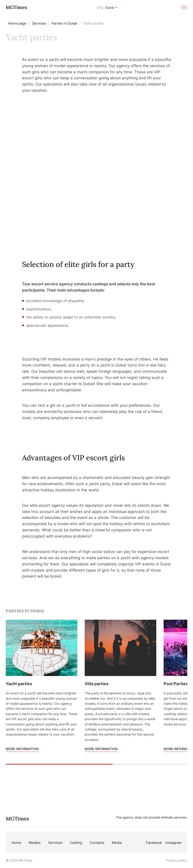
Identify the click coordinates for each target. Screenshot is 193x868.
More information (22, 749)
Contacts (97, 843)
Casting (76, 843)
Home (16, 843)
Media (117, 843)
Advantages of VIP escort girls (73, 458)
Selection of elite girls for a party (78, 264)
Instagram (173, 843)
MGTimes (16, 7)
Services (55, 843)
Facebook (154, 843)
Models (35, 843)
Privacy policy (177, 860)
